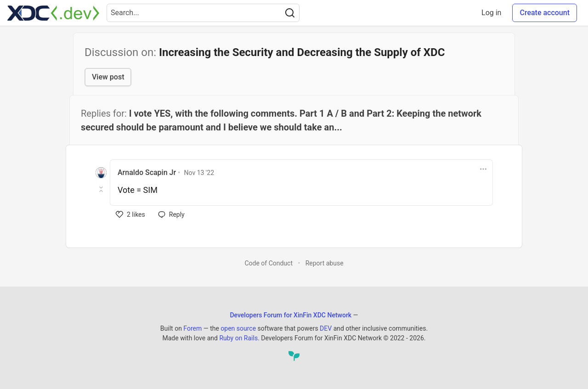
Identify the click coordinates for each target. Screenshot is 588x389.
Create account (545, 13)
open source (238, 328)
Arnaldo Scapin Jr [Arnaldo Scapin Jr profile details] (147, 172)
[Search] (290, 13)
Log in (491, 13)
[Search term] (203, 13)
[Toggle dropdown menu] (483, 169)
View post (108, 77)
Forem (192, 328)
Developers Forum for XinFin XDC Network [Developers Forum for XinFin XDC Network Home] (291, 315)
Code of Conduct (269, 263)
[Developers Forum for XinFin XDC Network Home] (53, 13)
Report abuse (325, 263)
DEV (326, 328)
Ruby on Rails (238, 338)
